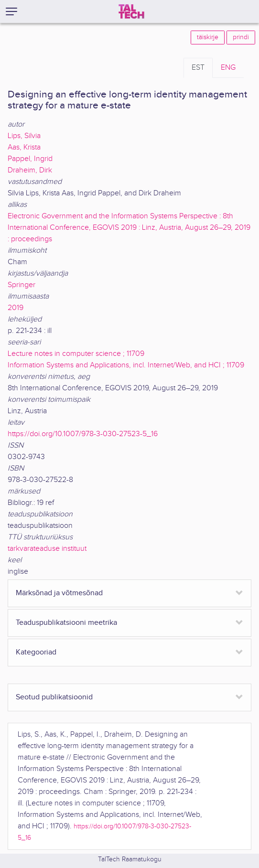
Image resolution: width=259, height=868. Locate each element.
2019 (16, 308)
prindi (241, 37)
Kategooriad (36, 652)
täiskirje (208, 37)
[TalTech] (131, 11)
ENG (228, 68)
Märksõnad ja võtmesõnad (59, 593)
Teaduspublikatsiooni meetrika (66, 623)
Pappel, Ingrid (30, 159)
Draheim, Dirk (30, 170)
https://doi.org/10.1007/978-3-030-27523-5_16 (83, 434)
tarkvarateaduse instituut (47, 549)
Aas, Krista (24, 147)
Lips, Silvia (24, 136)
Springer (22, 285)
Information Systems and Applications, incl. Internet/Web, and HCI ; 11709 (126, 365)
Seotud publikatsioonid (54, 697)
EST (198, 68)
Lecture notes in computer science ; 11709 (76, 354)
